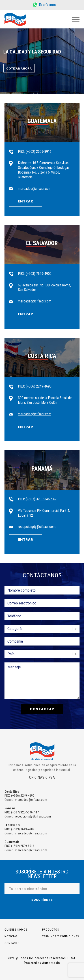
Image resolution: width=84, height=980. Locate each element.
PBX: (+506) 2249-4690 (35, 386)
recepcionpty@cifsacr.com (37, 527)
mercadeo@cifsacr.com (35, 189)
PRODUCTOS (51, 930)
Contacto (12, 943)
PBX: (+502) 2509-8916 (35, 152)
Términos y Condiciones (61, 936)
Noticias (11, 936)
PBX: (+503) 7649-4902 (35, 274)
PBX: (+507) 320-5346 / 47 (37, 499)
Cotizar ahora (19, 69)
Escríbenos (47, 5)
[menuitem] (43, 5)
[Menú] (73, 19)
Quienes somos (16, 930)
